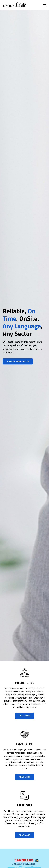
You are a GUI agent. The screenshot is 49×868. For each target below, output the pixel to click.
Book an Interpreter (18, 361)
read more (25, 716)
